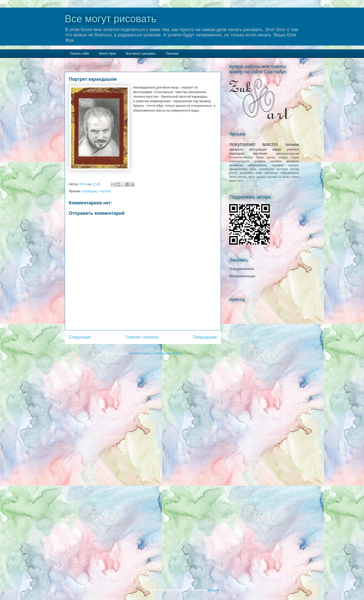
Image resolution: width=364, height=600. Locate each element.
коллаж (295, 169)
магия (271, 157)
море (259, 173)
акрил (277, 149)
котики (233, 173)
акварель (236, 149)
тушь (253, 169)
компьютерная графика (247, 161)
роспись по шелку (279, 177)
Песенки (172, 53)
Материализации (242, 276)
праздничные (238, 169)
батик (260, 157)
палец (233, 177)
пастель (242, 177)
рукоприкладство (287, 153)
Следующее (80, 337)
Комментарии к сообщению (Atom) (156, 353)
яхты (240, 181)
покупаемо (242, 144)
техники (292, 145)
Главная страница (142, 337)
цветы (233, 181)
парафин (278, 165)
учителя (293, 149)
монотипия (246, 173)
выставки (282, 169)
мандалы (293, 161)
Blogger (213, 590)
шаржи (283, 157)
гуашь (295, 157)
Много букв (107, 53)
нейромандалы (290, 173)
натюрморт (271, 173)
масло (270, 144)
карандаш (90, 191)
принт (252, 177)
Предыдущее (205, 337)
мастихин (260, 153)
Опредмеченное (242, 269)
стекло (295, 177)
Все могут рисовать (110, 19)
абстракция (258, 149)
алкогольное (267, 169)
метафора (236, 165)
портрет (105, 191)
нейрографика (257, 165)
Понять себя (79, 53)
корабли (276, 161)
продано (261, 177)
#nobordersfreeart (241, 157)
